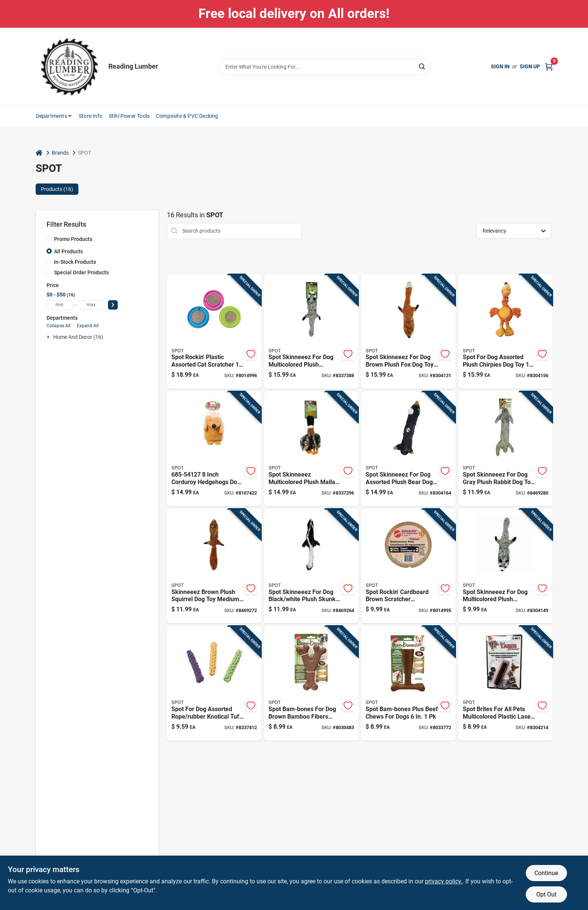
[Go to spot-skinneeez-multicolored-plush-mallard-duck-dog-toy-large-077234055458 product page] (311, 449)
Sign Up (530, 66)
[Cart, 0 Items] (549, 67)
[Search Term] (324, 67)
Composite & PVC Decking (187, 116)
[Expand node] (49, 337)
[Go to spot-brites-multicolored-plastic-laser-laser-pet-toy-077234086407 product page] (505, 683)
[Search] (422, 66)
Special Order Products (81, 272)
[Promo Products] (49, 239)
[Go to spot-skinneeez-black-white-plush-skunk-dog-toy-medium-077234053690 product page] (311, 566)
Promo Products (73, 239)
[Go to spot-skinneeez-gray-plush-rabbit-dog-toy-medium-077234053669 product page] (505, 449)
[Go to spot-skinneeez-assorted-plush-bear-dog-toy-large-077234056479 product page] (408, 449)
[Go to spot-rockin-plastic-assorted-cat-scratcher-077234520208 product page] (214, 332)
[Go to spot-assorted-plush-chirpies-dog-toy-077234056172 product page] (505, 332)
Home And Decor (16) (78, 337)
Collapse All (58, 326)
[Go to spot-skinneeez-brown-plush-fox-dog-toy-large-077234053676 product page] (408, 332)
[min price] (60, 305)
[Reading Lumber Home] (69, 67)
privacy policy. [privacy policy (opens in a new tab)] (444, 881)
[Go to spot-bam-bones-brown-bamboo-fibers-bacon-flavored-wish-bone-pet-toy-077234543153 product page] (311, 683)
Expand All (88, 326)
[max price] (91, 305)
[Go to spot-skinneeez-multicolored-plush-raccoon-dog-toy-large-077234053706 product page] (311, 332)
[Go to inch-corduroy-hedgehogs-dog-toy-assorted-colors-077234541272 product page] (214, 449)
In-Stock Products (75, 262)
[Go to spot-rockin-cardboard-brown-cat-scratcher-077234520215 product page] (408, 566)
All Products (68, 251)
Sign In (500, 66)
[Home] (39, 153)
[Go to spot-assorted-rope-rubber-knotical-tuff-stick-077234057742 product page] (214, 683)
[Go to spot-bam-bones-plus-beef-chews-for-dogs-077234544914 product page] (408, 683)
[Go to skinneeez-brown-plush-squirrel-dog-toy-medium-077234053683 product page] (214, 566)
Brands (60, 153)
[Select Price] (113, 305)
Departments (52, 116)
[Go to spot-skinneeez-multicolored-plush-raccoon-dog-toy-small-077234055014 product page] (505, 566)
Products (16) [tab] (57, 189)
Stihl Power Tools (129, 116)
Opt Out (546, 894)
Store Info (91, 116)
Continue (546, 873)
